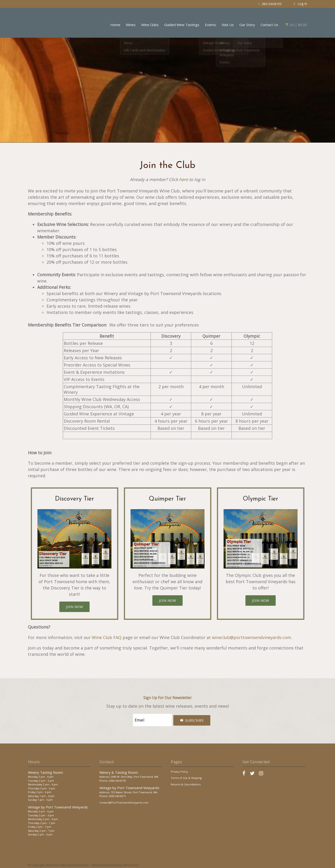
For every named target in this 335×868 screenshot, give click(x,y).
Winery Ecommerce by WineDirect (115, 863)
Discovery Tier (74, 499)
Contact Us (269, 25)
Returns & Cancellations (186, 782)
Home (115, 25)
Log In (300, 4)
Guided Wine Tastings (182, 25)
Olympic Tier (260, 499)
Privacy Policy (179, 769)
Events (211, 25)
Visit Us (228, 25)
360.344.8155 (270, 4)
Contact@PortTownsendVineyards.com (124, 800)
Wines (131, 25)
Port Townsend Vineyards (49, 22)
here (184, 179)
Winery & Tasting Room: (119, 770)
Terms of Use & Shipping (186, 776)
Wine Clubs (150, 25)
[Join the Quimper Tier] (168, 601)
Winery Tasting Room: (46, 770)
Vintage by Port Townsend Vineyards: (58, 805)
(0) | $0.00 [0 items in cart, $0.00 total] (296, 25)
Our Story (247, 25)
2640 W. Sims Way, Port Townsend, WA (134, 775)
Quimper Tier (167, 499)
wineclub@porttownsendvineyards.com (251, 637)
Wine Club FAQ (107, 637)
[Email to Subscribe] (152, 719)
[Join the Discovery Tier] (75, 607)
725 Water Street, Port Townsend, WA (134, 790)
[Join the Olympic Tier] (261, 601)
